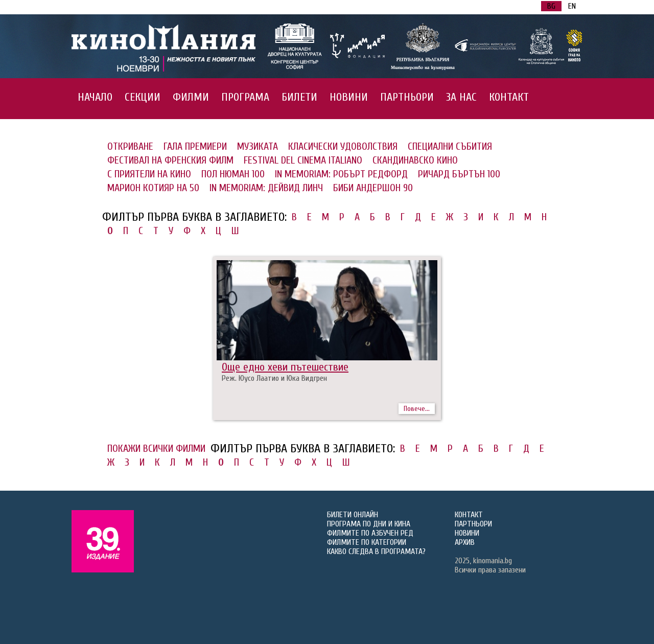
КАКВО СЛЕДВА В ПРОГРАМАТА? (376, 551)
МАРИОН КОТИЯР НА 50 (153, 188)
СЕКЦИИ (143, 97)
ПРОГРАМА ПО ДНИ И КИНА (369, 524)
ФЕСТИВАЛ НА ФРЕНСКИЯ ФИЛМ (170, 160)
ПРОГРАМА (245, 97)
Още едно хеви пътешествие (285, 367)
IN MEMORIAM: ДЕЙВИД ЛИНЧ (266, 188)
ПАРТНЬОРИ (407, 97)
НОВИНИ (349, 97)
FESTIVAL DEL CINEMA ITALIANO (303, 160)
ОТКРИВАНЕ (130, 146)
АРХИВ (465, 542)
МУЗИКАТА (258, 146)
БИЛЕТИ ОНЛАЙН (353, 515)
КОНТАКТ (509, 97)
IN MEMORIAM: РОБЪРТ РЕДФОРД (341, 174)
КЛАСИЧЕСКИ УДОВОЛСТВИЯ (343, 146)
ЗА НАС (461, 97)
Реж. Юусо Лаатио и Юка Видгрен (274, 378)
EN (572, 6)
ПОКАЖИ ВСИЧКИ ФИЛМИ (156, 448)
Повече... (417, 409)
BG (551, 6)
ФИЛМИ (191, 97)
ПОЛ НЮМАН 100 (233, 174)
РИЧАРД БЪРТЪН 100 (459, 174)
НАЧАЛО (95, 97)
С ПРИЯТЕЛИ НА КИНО (149, 174)
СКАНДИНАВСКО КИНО (415, 160)
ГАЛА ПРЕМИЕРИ (195, 146)
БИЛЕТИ (299, 97)
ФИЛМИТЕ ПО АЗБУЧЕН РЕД (370, 533)
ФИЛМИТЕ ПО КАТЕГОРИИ (367, 542)
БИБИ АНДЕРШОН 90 (373, 188)
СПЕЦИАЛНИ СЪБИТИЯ (450, 146)
